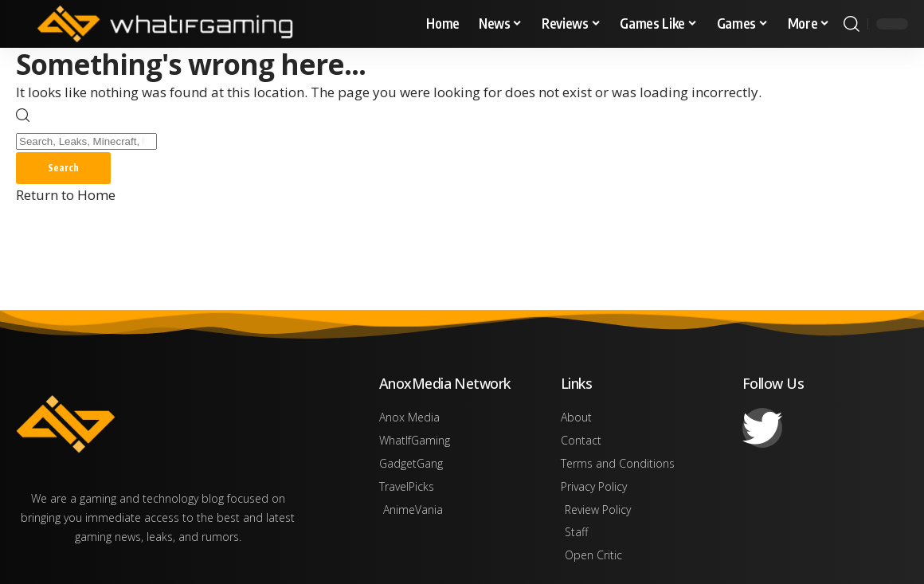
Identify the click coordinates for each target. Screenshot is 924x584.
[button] (852, 24)
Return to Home (66, 195)
